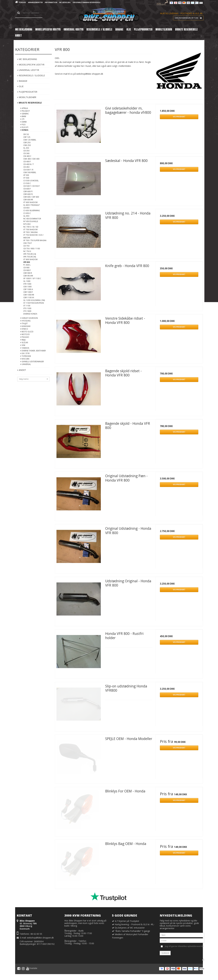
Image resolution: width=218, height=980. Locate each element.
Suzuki (24, 343)
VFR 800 (27, 262)
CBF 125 (27, 137)
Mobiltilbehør (27, 97)
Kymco (24, 329)
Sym (23, 345)
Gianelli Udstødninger (32, 362)
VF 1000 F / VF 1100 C (32, 278)
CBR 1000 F (28, 292)
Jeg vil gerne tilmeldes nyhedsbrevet (184, 946)
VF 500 (26, 175)
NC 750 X (27, 251)
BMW (23, 116)
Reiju (23, 340)
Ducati (24, 127)
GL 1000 (27, 281)
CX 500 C (27, 183)
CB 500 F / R (28, 170)
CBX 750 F (28, 243)
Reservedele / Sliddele (31, 75)
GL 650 (26, 216)
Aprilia (24, 108)
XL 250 (26, 148)
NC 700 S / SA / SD (31, 227)
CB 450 (26, 167)
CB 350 (26, 151)
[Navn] (182, 935)
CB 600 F (27, 189)
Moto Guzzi (27, 332)
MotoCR (25, 334)
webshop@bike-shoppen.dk (40, 938)
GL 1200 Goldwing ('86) (34, 300)
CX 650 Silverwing (32, 210)
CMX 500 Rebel (30, 172)
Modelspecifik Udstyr (31, 65)
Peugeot (25, 111)
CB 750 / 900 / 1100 (32, 249)
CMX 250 (27, 145)
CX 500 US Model (31, 181)
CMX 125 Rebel (30, 140)
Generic (25, 114)
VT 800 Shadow (30, 259)
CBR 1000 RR (29, 295)
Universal (26, 364)
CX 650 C (27, 213)
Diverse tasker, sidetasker (33, 351)
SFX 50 (26, 134)
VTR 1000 (27, 284)
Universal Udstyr (28, 70)
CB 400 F (27, 162)
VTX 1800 (27, 311)
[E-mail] (182, 940)
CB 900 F (27, 270)
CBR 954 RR (28, 276)
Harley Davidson (29, 318)
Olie (20, 86)
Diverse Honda (30, 314)
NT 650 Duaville (31, 221)
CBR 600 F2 (28, 194)
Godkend (165, 953)
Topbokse (26, 356)
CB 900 (26, 268)
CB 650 (26, 208)
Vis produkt (179, 117)
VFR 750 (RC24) (30, 254)
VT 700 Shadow (30, 230)
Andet (22, 370)
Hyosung (25, 321)
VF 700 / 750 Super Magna (35, 240)
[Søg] (29, 13)
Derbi (23, 122)
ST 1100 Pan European (34, 303)
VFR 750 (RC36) (30, 257)
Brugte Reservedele (30, 103)
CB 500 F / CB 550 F (31, 186)
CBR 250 (27, 143)
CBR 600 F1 (28, 191)
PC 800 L (27, 265)
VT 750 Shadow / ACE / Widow (33, 236)
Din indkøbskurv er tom (189, 18)
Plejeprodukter (27, 92)
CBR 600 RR (28, 200)
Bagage (22, 81)
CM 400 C (27, 156)
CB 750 (26, 246)
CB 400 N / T (29, 164)
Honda (24, 130)
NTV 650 (27, 224)
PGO (23, 125)
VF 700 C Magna (31, 232)
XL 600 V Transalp (31, 205)
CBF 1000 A (28, 289)
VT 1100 (27, 306)
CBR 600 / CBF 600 (31, 197)
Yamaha (25, 348)
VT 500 (26, 178)
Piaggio (25, 337)
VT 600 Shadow (30, 202)
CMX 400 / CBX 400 (31, 159)
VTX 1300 (27, 308)
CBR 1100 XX (29, 297)
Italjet (24, 323)
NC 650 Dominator (32, 219)
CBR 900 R (28, 273)
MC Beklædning (27, 59)
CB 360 (26, 153)
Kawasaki (25, 326)
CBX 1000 (27, 287)
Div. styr (25, 353)
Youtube (32, 969)
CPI (22, 119)
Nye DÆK (25, 359)
